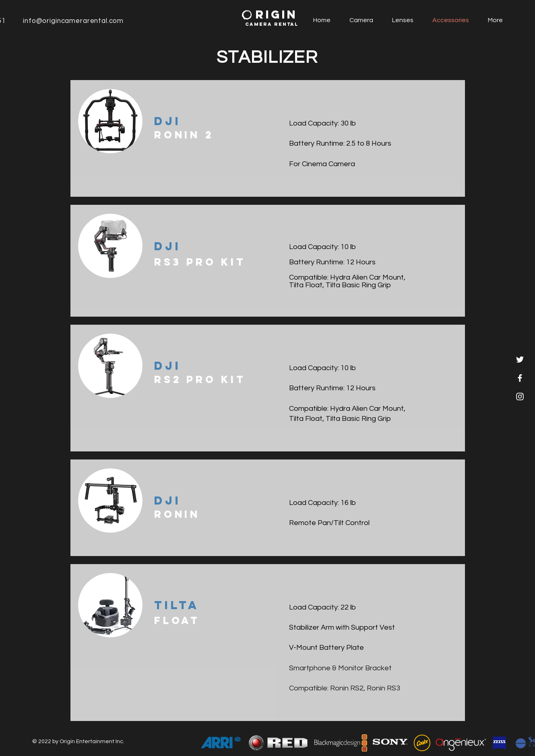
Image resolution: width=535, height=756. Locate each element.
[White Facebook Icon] (520, 378)
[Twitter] (520, 359)
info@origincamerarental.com (73, 21)
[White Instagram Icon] (520, 397)
